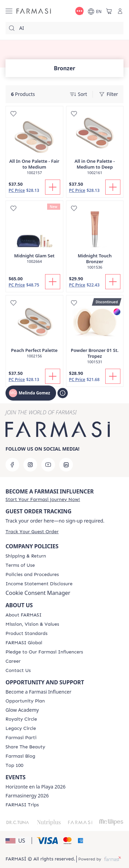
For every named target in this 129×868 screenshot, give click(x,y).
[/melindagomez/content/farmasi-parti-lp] (21, 738)
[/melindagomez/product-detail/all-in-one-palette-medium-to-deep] (95, 144)
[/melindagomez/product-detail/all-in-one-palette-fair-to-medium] (34, 144)
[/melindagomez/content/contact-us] (18, 671)
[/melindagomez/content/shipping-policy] (26, 556)
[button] (18, 841)
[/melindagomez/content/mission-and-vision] (32, 624)
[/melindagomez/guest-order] (32, 532)
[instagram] (30, 465)
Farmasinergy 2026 (27, 796)
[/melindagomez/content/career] (13, 661)
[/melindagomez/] (34, 11)
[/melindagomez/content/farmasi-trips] (22, 805)
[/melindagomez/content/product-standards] (26, 634)
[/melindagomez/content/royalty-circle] (21, 719)
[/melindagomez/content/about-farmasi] (24, 615)
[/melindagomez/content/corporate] (24, 643)
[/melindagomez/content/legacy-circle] (21, 729)
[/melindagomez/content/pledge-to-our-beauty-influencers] (44, 652)
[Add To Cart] (53, 187)
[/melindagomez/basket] (109, 11)
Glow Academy (22, 710)
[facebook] (12, 465)
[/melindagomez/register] (43, 499)
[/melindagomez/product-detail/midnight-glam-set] (34, 236)
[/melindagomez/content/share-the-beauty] (25, 747)
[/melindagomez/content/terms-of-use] (20, 565)
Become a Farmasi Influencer (39, 692)
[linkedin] (66, 465)
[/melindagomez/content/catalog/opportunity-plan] (25, 701)
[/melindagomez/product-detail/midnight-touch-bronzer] (95, 239)
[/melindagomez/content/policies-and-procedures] (32, 575)
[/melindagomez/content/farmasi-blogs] (20, 756)
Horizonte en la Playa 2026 (35, 787)
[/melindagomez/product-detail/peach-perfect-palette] (34, 330)
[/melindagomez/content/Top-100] (14, 766)
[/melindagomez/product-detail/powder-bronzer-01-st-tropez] (95, 333)
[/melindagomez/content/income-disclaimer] (39, 584)
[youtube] (48, 465)
